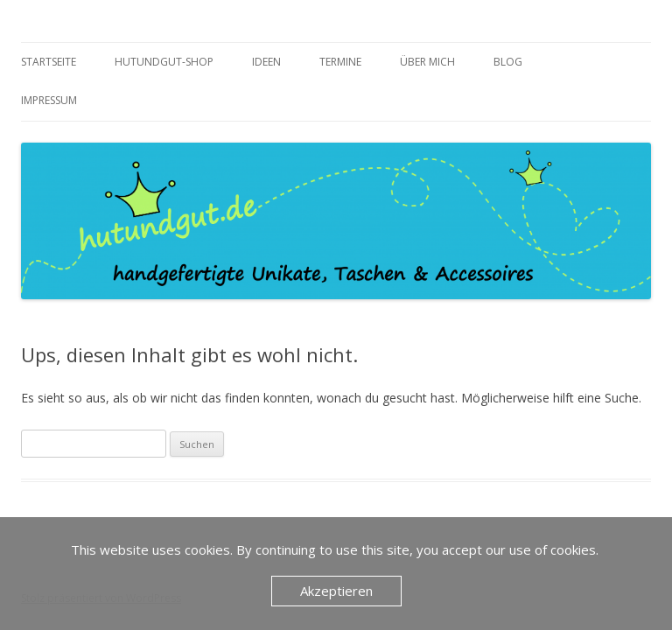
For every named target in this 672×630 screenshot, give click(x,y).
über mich (427, 62)
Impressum (49, 100)
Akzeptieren (336, 591)
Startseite (49, 62)
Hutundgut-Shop (164, 62)
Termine (340, 62)
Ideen (266, 62)
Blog (508, 62)
